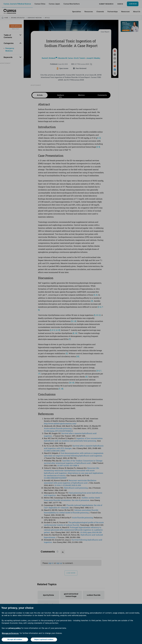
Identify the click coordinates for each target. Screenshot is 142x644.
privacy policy (15, 628)
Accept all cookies (15, 639)
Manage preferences (10, 633)
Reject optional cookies (44, 639)
